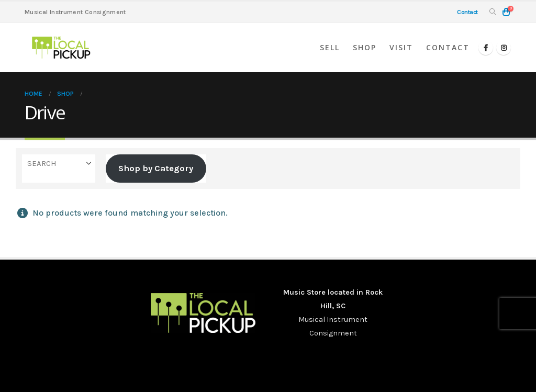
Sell (330, 47)
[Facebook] (486, 48)
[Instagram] (504, 48)
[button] (493, 12)
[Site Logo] (61, 48)
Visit (401, 47)
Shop (365, 47)
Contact (448, 47)
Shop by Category (156, 168)
